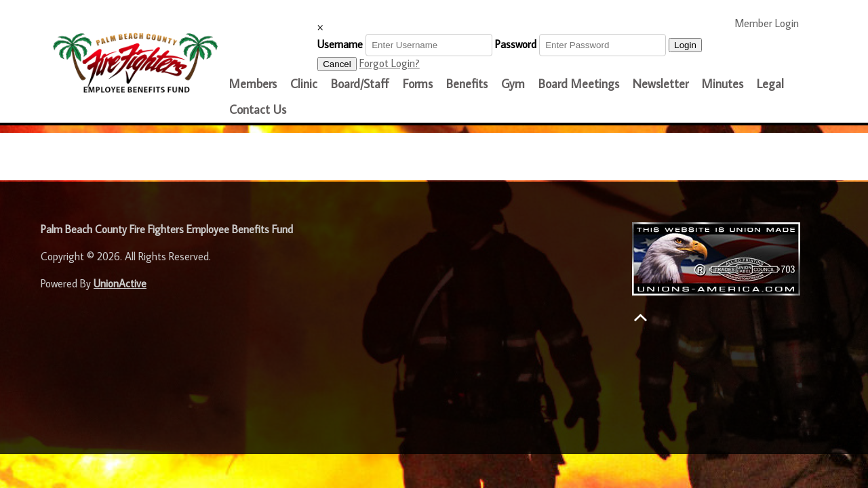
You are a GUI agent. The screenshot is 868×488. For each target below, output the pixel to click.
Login (685, 45)
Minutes (723, 84)
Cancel (337, 64)
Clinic (304, 84)
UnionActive (120, 283)
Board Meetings (579, 84)
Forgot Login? (390, 63)
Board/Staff (360, 84)
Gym (513, 84)
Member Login (772, 23)
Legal (770, 84)
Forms (418, 84)
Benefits (467, 84)
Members (253, 84)
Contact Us (258, 109)
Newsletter (660, 84)
